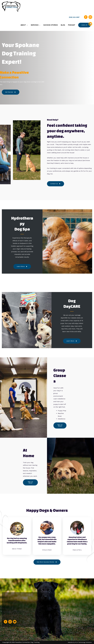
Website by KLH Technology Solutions (80, 642)
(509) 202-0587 (74, 17)
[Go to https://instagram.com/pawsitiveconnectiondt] (90, 18)
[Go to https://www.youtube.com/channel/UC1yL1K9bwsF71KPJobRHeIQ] (90, 25)
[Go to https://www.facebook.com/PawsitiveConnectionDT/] (86, 18)
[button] (11, 92)
